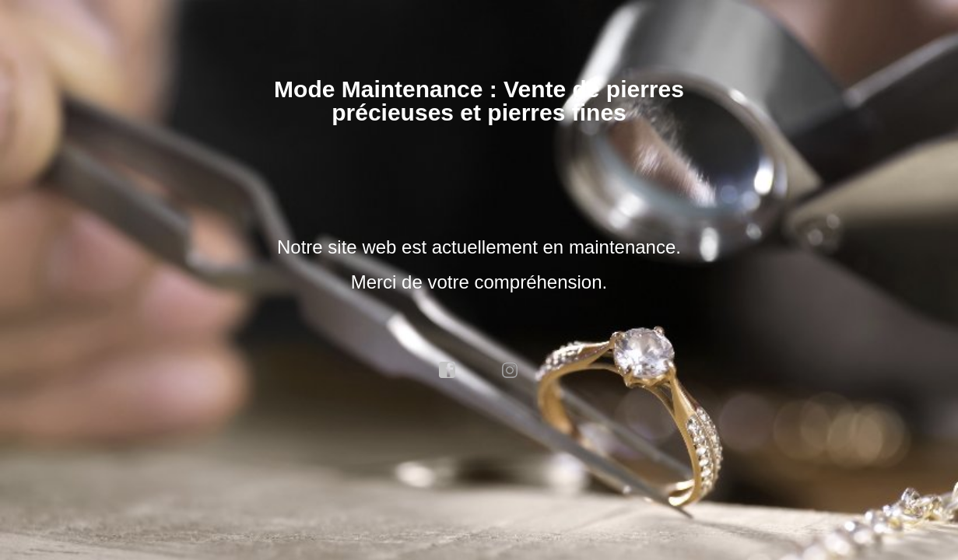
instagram (511, 370)
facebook (447, 370)
